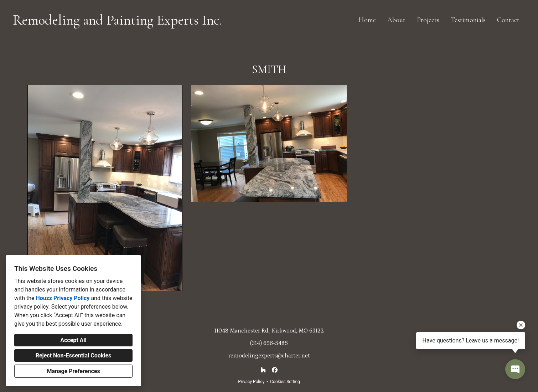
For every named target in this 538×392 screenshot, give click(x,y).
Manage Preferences (73, 371)
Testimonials (468, 20)
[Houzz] (263, 370)
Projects (428, 20)
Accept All (73, 340)
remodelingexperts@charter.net (269, 356)
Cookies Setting (285, 382)
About (396, 20)
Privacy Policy (251, 382)
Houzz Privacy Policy (63, 298)
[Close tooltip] (521, 325)
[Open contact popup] (515, 369)
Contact (508, 20)
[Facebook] (275, 370)
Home (367, 20)
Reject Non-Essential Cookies (74, 355)
